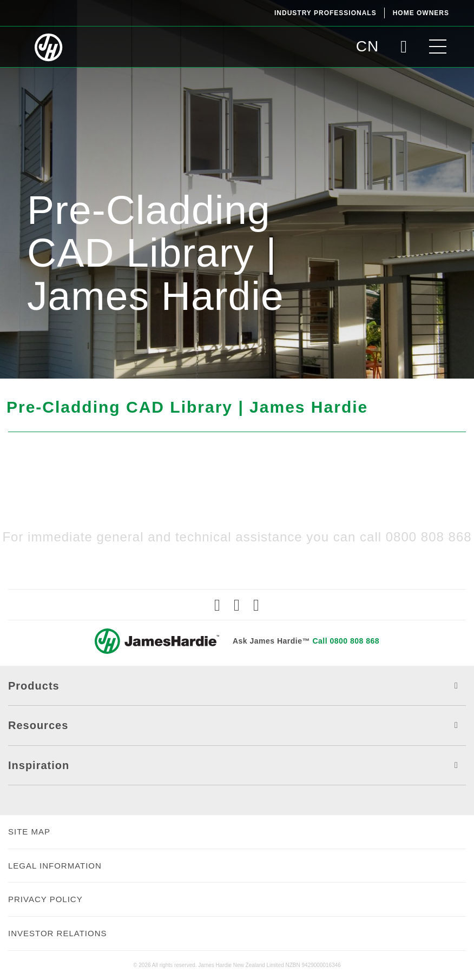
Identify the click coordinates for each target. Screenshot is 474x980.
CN (367, 46)
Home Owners (421, 13)
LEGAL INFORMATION (55, 866)
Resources (237, 726)
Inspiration (237, 766)
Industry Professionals (325, 13)
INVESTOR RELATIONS (57, 933)
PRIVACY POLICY (45, 899)
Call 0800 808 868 (346, 641)
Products (237, 686)
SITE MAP (29, 832)
